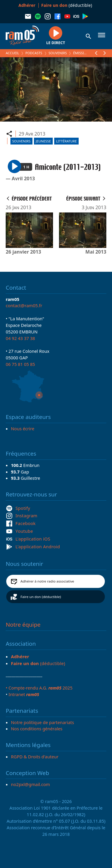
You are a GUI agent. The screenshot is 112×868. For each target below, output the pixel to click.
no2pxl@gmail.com (31, 784)
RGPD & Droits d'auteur (35, 757)
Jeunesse (43, 141)
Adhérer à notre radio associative (47, 581)
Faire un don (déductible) (41, 597)
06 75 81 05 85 (20, 364)
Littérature (66, 141)
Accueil (12, 53)
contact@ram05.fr (24, 305)
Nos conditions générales (37, 729)
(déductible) (67, 5)
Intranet (24, 694)
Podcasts (34, 53)
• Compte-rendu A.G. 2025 (39, 688)
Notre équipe (23, 625)
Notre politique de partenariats (43, 722)
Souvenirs (58, 53)
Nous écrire (23, 428)
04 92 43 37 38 (20, 338)
